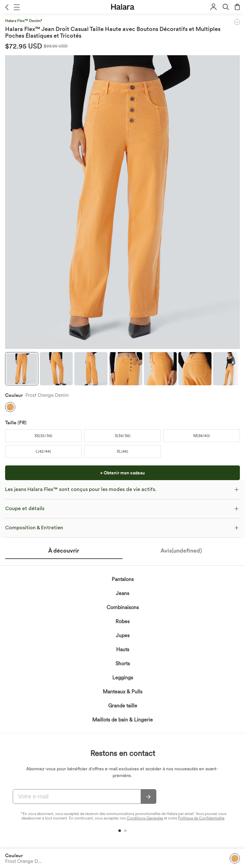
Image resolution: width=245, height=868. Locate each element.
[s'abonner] (148, 797)
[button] (7, 7)
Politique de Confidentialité (201, 818)
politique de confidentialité (91, 617)
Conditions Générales (145, 818)
